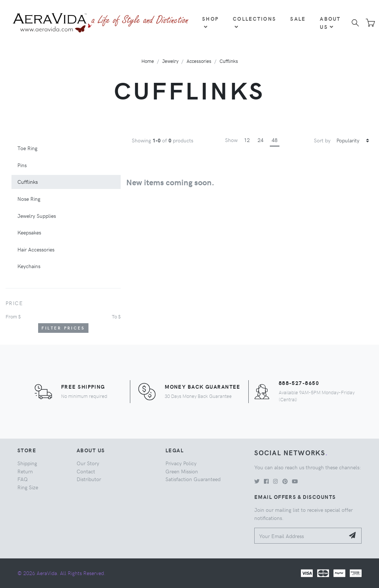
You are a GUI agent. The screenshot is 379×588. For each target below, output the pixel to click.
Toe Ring (27, 148)
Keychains (29, 266)
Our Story (88, 463)
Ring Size (28, 487)
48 (275, 140)
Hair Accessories (36, 249)
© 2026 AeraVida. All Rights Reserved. (61, 573)
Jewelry (170, 61)
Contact (86, 471)
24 (261, 140)
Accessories (199, 61)
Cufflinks (229, 61)
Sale (298, 18)
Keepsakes (29, 232)
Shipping (27, 463)
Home (148, 61)
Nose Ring (29, 199)
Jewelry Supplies (37, 216)
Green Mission (182, 471)
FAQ (23, 479)
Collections (254, 22)
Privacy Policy (181, 463)
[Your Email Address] (300, 536)
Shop (210, 22)
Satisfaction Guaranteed (193, 479)
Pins (22, 165)
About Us (330, 23)
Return (25, 471)
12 (247, 140)
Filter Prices (63, 328)
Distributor (89, 479)
